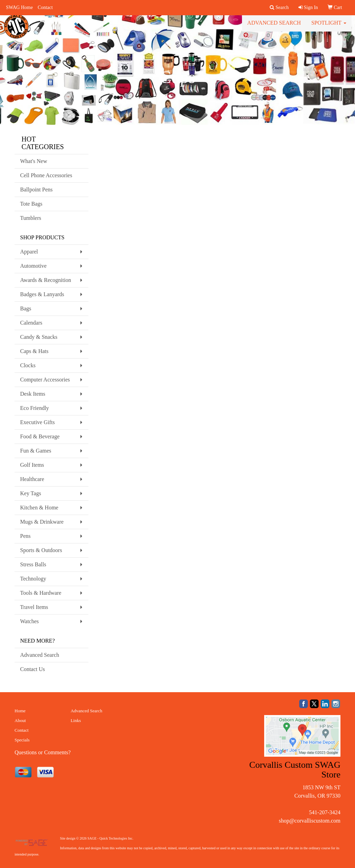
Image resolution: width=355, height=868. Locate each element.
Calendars (31, 323)
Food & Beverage (40, 436)
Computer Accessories (45, 380)
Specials (22, 740)
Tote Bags (31, 204)
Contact (45, 7)
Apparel (29, 252)
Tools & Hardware (41, 593)
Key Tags (31, 493)
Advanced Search (274, 28)
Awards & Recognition (46, 280)
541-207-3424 (325, 812)
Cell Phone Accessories (46, 175)
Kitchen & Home (39, 508)
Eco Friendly (34, 408)
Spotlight (329, 28)
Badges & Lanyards (42, 294)
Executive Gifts (37, 422)
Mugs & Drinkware (42, 522)
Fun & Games (36, 451)
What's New (34, 161)
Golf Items (32, 465)
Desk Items (33, 394)
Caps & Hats (34, 351)
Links (76, 720)
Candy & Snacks (39, 337)
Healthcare (32, 479)
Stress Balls (33, 564)
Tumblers (31, 218)
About (20, 720)
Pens (25, 536)
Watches (29, 621)
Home (20, 711)
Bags (26, 308)
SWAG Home (19, 7)
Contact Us (33, 669)
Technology (33, 579)
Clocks (28, 365)
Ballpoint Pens (36, 190)
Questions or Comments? (43, 752)
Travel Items (34, 607)
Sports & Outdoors (41, 550)
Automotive (33, 266)
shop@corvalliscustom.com (310, 821)
